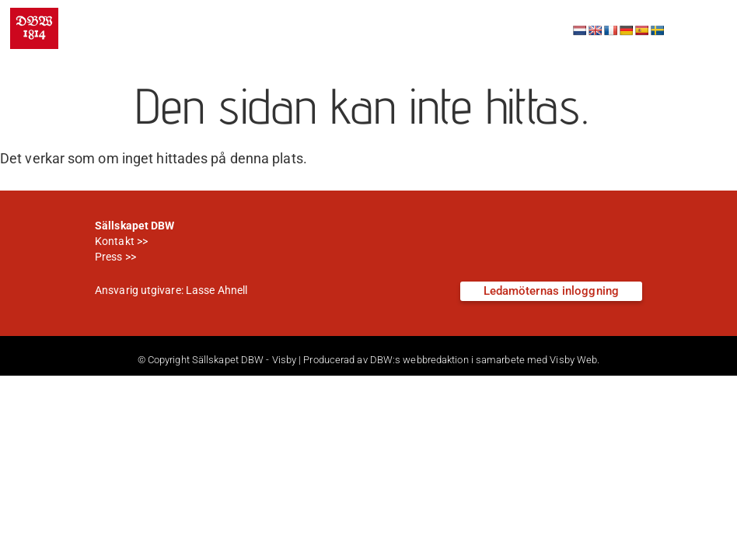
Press (109, 257)
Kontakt (115, 241)
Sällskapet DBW (176, 17)
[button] (702, 29)
